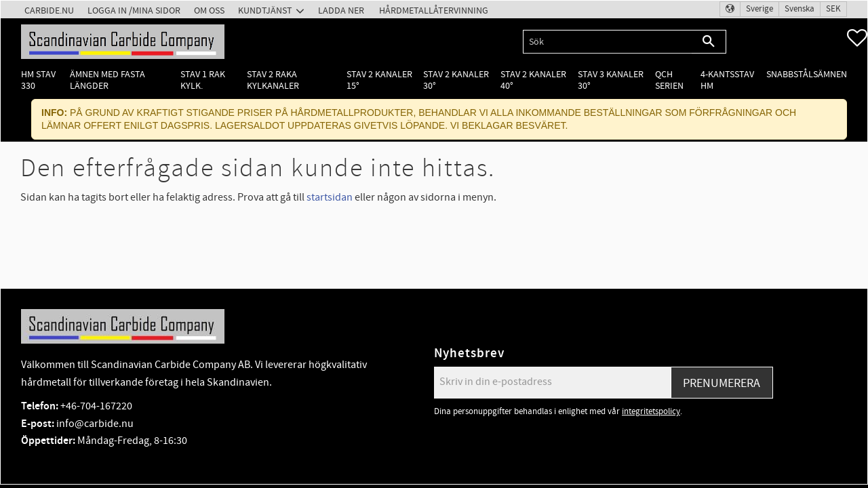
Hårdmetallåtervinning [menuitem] (434, 11)
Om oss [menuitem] (209, 11)
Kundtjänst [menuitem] (265, 11)
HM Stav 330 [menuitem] (38, 80)
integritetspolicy (651, 411)
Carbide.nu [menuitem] (49, 11)
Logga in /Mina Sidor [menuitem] (134, 11)
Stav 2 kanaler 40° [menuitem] (533, 80)
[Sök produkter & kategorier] (607, 42)
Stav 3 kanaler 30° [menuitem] (611, 80)
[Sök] (709, 42)
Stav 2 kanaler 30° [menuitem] (456, 80)
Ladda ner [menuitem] (341, 11)
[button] (857, 38)
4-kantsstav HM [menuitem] (727, 80)
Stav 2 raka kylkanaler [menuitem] (273, 80)
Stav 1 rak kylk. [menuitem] (203, 80)
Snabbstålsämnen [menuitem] (807, 74)
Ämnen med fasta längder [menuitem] (107, 80)
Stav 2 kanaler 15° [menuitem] (379, 80)
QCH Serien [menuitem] (669, 80)
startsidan (330, 197)
